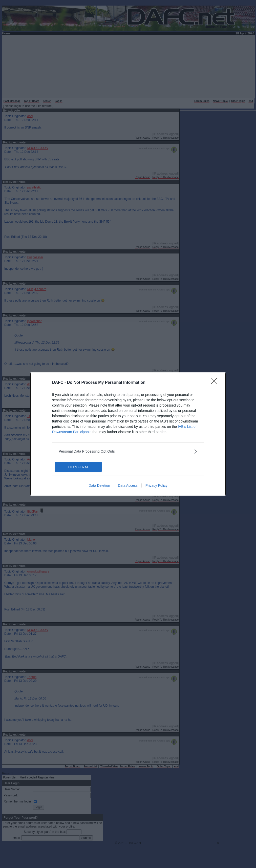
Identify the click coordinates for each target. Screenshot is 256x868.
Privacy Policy (156, 485)
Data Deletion (99, 485)
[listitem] (128, 451)
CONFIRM (79, 467)
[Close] (216, 383)
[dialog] (128, 434)
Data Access (128, 485)
